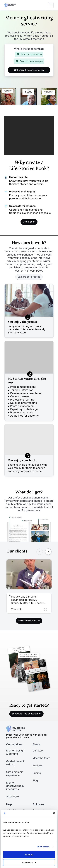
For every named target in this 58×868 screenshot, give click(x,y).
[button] (29, 603)
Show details (43, 847)
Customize (29, 862)
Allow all (29, 855)
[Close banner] (54, 813)
